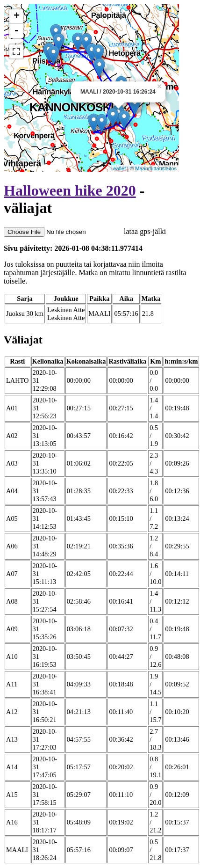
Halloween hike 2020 (70, 190)
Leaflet (118, 168)
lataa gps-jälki (85, 231)
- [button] (16, 31)
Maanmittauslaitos (156, 168)
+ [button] (17, 16)
